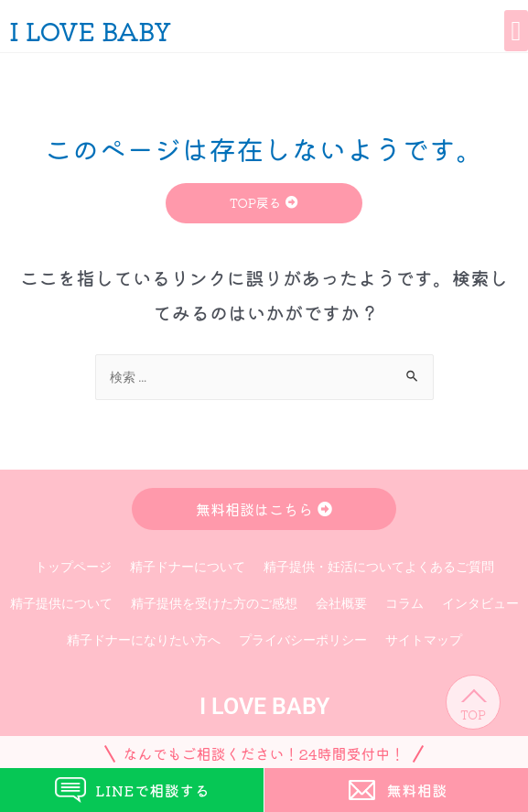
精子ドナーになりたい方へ (144, 640)
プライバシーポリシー (303, 640)
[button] (516, 31)
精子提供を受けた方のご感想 (214, 603)
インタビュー (480, 603)
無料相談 (396, 790)
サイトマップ (424, 640)
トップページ (73, 567)
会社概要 (341, 603)
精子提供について (61, 603)
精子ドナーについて (188, 567)
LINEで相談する (131, 790)
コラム (404, 603)
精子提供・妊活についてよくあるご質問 (379, 567)
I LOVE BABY (90, 30)
